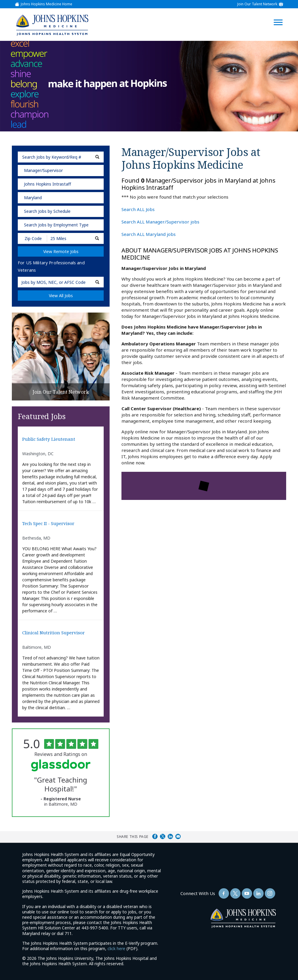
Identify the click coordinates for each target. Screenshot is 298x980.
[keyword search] (61, 157)
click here (116, 948)
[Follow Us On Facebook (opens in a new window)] (224, 893)
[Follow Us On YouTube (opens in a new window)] (247, 893)
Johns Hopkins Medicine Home (47, 4)
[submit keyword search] (97, 157)
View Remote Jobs (61, 251)
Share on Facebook (155, 836)
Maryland (33, 198)
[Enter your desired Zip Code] (33, 238)
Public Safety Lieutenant (49, 439)
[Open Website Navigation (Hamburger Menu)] (281, 15)
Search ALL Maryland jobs (149, 234)
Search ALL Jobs (138, 209)
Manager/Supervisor (43, 170)
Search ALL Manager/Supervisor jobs (160, 222)
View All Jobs (61, 296)
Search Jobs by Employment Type (56, 225)
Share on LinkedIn (170, 836)
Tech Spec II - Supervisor (48, 523)
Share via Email (178, 836)
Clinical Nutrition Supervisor (53, 633)
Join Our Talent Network (257, 4)
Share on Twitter (163, 836)
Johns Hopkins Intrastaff (48, 184)
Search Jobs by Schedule (47, 211)
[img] (52, 25)
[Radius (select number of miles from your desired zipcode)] (68, 238)
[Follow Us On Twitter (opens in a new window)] (235, 893)
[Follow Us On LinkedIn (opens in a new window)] (258, 893)
